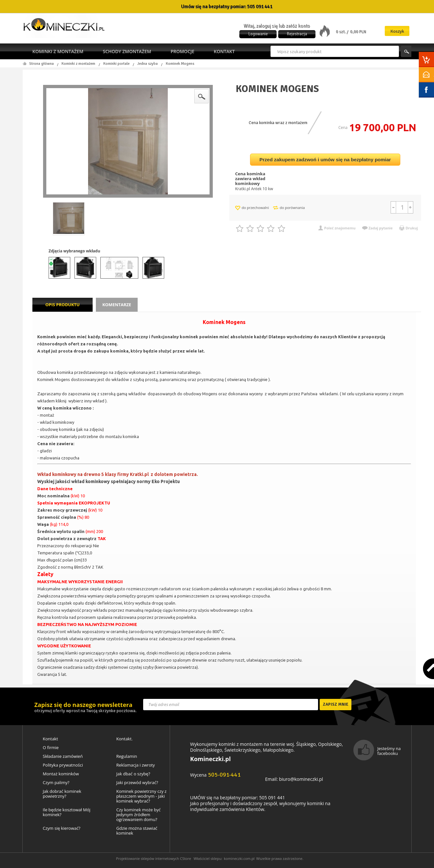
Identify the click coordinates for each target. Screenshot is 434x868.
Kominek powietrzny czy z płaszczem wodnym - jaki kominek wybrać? (141, 796)
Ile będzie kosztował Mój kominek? (67, 812)
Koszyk (397, 31)
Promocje (183, 51)
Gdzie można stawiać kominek (137, 831)
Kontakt (224, 51)
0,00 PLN (358, 32)
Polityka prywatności (63, 765)
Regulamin (127, 756)
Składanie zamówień (63, 756)
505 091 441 (260, 6)
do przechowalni (255, 208)
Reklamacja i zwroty (136, 765)
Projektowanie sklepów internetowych (148, 858)
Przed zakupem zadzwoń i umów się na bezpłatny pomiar (325, 160)
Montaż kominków (61, 774)
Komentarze (117, 305)
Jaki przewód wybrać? (137, 783)
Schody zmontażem (127, 51)
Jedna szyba (148, 64)
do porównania (292, 208)
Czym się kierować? (62, 828)
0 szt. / (343, 32)
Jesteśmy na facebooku (389, 751)
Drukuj (412, 228)
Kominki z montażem (58, 51)
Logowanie (258, 34)
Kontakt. (125, 739)
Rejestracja (297, 34)
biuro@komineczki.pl (301, 779)
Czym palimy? (56, 783)
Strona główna (41, 64)
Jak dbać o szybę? (133, 774)
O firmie (51, 748)
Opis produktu (63, 305)
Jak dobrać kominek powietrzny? (62, 794)
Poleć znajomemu (340, 228)
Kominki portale (116, 64)
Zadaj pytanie (381, 228)
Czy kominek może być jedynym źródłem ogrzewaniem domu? (138, 815)
